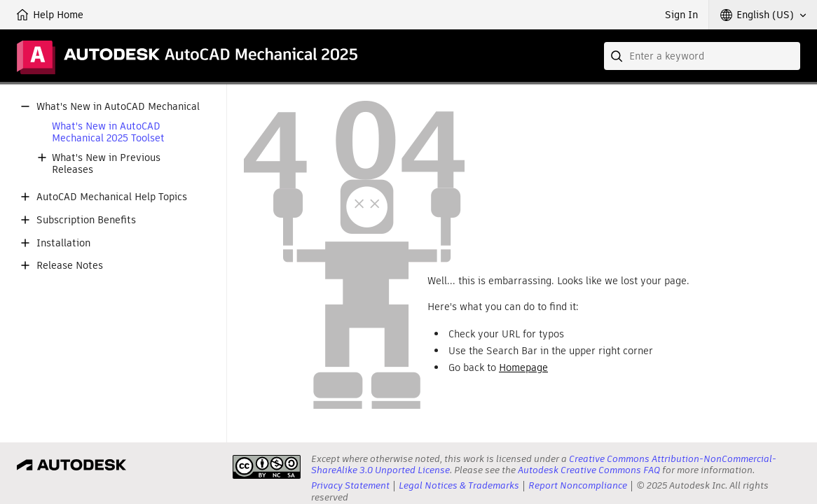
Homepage (523, 367)
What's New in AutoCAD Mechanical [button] (118, 107)
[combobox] (702, 56)
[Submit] (618, 56)
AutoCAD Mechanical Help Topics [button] (112, 197)
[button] (763, 15)
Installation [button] (63, 243)
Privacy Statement (350, 485)
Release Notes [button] (70, 266)
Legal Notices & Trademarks (459, 485)
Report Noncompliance (578, 485)
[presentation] (267, 467)
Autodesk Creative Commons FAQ (589, 470)
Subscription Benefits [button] (86, 220)
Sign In (681, 15)
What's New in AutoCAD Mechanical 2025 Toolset (108, 132)
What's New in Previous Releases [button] (106, 164)
